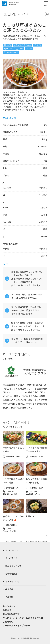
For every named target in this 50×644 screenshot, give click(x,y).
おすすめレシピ (12, 581)
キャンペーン (9, 606)
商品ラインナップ (13, 566)
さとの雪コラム (12, 558)
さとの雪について (13, 550)
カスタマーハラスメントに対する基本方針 (23, 618)
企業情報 (9, 597)
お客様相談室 (11, 574)
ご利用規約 (8, 622)
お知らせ (7, 610)
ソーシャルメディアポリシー (16, 625)
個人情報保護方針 (11, 614)
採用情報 (9, 589)
